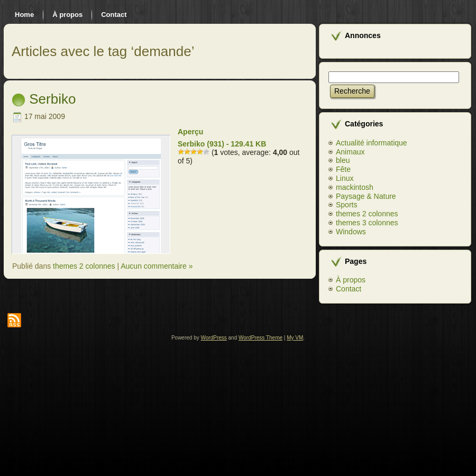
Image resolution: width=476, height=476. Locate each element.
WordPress (214, 338)
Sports (346, 205)
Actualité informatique (372, 143)
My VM (295, 338)
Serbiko (52, 99)
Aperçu (190, 132)
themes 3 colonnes (367, 223)
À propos (351, 280)
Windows (351, 232)
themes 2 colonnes (84, 266)
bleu (343, 160)
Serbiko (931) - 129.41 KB (222, 144)
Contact (349, 289)
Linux (345, 178)
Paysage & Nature (366, 196)
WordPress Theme (260, 338)
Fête (343, 169)
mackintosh (355, 187)
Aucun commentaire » (157, 266)
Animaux (350, 152)
